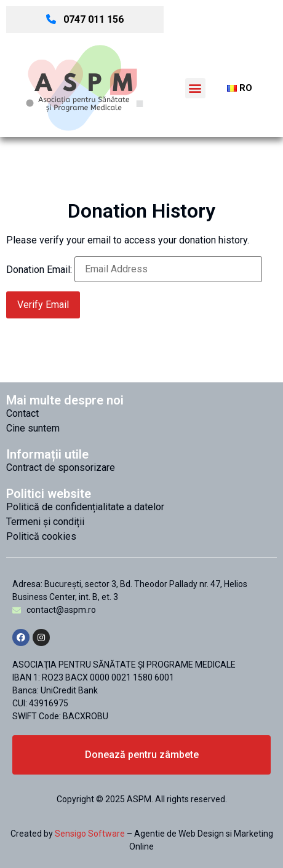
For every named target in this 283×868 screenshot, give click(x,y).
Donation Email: (39, 270)
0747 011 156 (85, 19)
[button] (195, 88)
